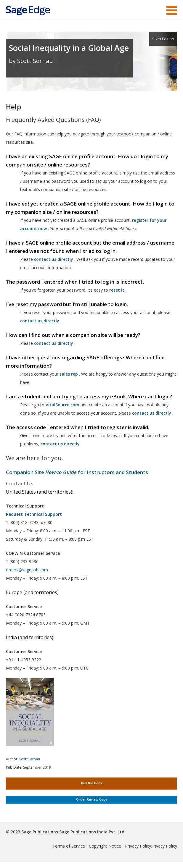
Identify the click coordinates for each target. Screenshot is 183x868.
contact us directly (152, 413)
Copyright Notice (105, 846)
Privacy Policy (138, 846)
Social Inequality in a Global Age (69, 48)
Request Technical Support (34, 514)
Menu (172, 10)
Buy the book (92, 783)
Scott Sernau (30, 759)
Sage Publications (40, 832)
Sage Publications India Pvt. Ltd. (92, 832)
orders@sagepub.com (27, 570)
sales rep (69, 374)
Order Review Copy (92, 799)
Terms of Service (69, 846)
